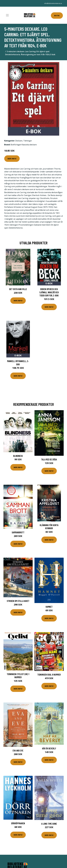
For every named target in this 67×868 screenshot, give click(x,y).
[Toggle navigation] (7, 15)
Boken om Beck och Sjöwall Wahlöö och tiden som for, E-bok (49, 292)
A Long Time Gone (49, 824)
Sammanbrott (18, 532)
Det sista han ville (18, 289)
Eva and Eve (18, 750)
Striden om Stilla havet (18, 601)
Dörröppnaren (18, 823)
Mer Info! (12, 159)
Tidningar (28, 141)
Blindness (18, 456)
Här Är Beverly (49, 748)
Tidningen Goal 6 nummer (49, 675)
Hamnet (49, 607)
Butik (57, 15)
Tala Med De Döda (49, 459)
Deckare (19, 141)
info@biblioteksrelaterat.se (53, 3)
